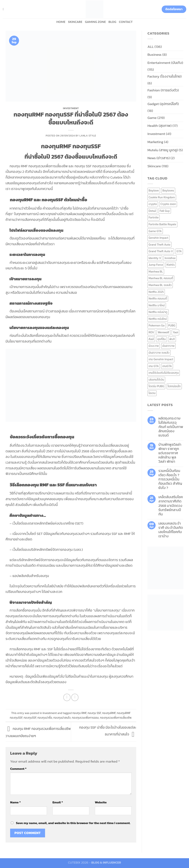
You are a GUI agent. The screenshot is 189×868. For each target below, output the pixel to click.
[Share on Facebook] (67, 697)
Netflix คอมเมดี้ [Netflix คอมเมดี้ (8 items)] (158, 298)
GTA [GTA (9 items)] (179, 251)
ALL (151, 47)
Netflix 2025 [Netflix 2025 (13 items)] (156, 292)
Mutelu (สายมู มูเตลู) (163, 150)
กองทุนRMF (109, 713)
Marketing (155, 142)
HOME (61, 22)
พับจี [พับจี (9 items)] (172, 339)
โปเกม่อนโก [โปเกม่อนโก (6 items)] (174, 386)
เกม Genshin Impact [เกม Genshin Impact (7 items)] (161, 359)
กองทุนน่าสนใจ (62, 718)
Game (152, 118)
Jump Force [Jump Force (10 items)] (156, 265)
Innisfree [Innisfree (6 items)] (170, 258)
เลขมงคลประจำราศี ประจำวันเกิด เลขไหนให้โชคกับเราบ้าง (171, 530)
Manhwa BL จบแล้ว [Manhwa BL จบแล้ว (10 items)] (160, 285)
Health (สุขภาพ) (160, 126)
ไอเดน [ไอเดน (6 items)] (152, 393)
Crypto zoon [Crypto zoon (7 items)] (168, 204)
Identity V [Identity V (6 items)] (155, 258)
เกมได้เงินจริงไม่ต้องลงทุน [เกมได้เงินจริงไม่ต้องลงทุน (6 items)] (164, 373)
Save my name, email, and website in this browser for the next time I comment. (73, 823)
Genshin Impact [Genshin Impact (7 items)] (158, 238)
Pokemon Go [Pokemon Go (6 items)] (157, 325)
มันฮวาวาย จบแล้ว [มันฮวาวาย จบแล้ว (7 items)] (159, 353)
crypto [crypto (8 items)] (153, 204)
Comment (18, 769)
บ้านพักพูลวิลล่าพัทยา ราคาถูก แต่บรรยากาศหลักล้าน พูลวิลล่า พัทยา (170, 453)
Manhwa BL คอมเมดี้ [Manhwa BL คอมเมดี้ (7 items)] (161, 278)
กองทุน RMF (79, 713)
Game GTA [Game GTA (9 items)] (155, 231)
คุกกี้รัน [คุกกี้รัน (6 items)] (161, 339)
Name (15, 802)
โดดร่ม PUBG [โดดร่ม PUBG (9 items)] (156, 386)
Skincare (75, 22)
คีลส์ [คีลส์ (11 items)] (151, 339)
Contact (126, 22)
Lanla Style (88, 136)
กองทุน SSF (94, 713)
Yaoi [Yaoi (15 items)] (175, 332)
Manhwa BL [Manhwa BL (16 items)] (156, 272)
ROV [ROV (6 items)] (151, 332)
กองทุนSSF (30, 718)
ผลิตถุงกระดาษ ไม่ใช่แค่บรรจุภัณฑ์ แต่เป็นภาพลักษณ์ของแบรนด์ (171, 427)
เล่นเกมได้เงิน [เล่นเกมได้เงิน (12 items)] (156, 380)
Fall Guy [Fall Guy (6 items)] (165, 211)
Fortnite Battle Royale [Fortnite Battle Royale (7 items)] (162, 224)
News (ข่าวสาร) (159, 158)
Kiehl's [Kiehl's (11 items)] (171, 265)
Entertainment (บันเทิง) (165, 63)
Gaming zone (95, 22)
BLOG (112, 22)
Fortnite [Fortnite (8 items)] (154, 217)
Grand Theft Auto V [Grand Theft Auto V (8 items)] (161, 251)
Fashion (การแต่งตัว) (163, 90)
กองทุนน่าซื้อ (45, 718)
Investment (71, 108)
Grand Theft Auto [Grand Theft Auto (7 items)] (159, 245)
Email (58, 802)
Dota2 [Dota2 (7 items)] (152, 211)
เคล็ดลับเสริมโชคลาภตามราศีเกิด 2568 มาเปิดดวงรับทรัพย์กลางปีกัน (171, 505)
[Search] (4, 9)
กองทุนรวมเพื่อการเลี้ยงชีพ (116, 718)
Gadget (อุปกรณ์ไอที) (163, 104)
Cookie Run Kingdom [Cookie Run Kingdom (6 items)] (162, 197)
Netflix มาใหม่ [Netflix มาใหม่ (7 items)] (157, 305)
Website (101, 802)
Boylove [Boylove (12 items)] (154, 190)
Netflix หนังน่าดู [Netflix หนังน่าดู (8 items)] (158, 312)
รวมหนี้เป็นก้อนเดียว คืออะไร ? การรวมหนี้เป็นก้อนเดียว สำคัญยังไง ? (170, 479)
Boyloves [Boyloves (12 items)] (168, 190)
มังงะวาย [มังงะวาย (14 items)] (154, 346)
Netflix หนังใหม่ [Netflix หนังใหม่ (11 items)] (158, 319)
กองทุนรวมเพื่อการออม (85, 718)
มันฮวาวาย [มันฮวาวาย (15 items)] (169, 346)
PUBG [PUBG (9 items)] (172, 325)
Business (154, 55)
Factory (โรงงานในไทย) (165, 76)
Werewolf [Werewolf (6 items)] (163, 332)
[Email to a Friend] (75, 697)
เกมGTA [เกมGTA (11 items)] (167, 366)
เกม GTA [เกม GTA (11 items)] (154, 366)
